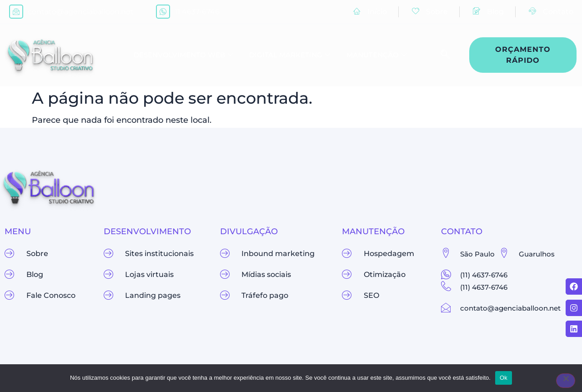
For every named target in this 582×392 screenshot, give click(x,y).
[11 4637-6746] (163, 12)
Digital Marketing (290, 55)
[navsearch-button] (441, 55)
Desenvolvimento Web (183, 55)
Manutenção (376, 55)
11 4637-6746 (197, 12)
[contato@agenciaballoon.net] (16, 12)
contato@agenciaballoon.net (81, 12)
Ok (504, 378)
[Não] (566, 381)
